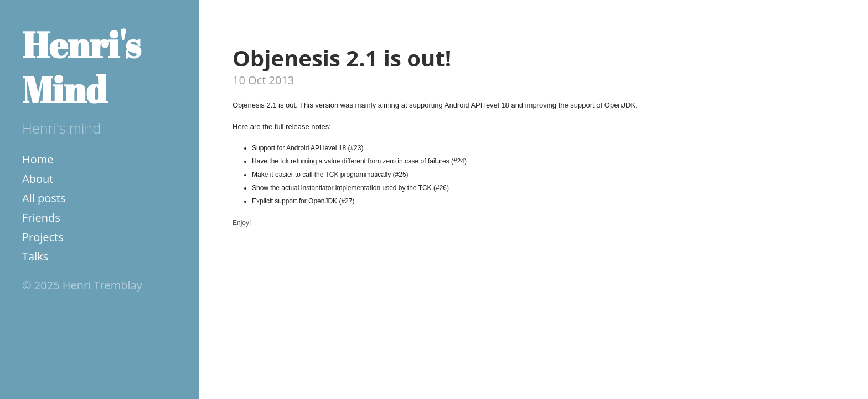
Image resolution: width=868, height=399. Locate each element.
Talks (35, 256)
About (38, 179)
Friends (41, 218)
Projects (43, 237)
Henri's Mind (81, 67)
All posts (44, 198)
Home (38, 159)
